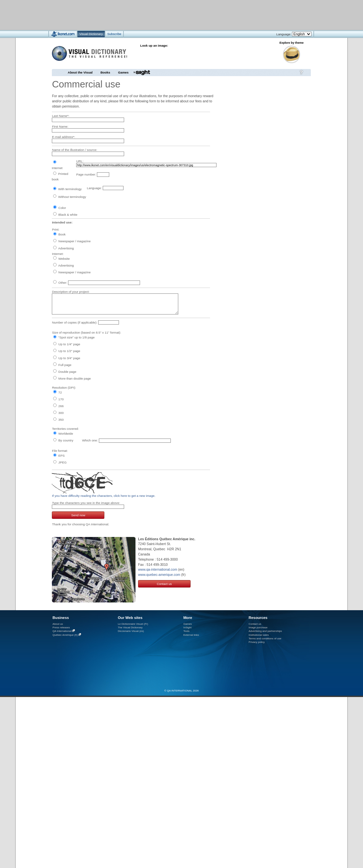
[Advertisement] (162, 15)
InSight (187, 628)
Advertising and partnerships (265, 631)
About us (58, 624)
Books (105, 72)
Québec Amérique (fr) (65, 635)
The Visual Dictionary (130, 628)
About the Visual (80, 72)
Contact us (164, 584)
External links (191, 635)
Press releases (61, 628)
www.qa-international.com (158, 569)
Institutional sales (259, 635)
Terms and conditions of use (265, 639)
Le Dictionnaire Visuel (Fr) (133, 624)
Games (123, 72)
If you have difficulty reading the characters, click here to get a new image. (104, 496)
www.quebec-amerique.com (159, 575)
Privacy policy (257, 642)
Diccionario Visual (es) (131, 631)
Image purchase (258, 628)
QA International (62, 631)
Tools (187, 631)
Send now (78, 515)
